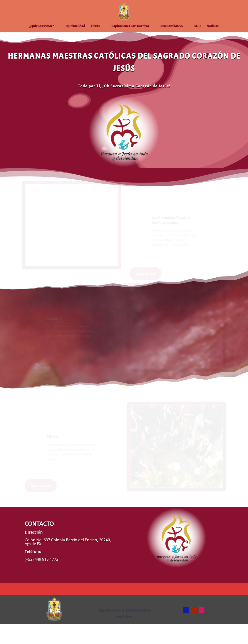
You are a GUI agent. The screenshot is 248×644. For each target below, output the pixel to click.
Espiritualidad (75, 27)
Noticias (213, 27)
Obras (95, 27)
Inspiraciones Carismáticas (130, 27)
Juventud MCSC (171, 27)
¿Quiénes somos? (41, 27)
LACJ (197, 27)
